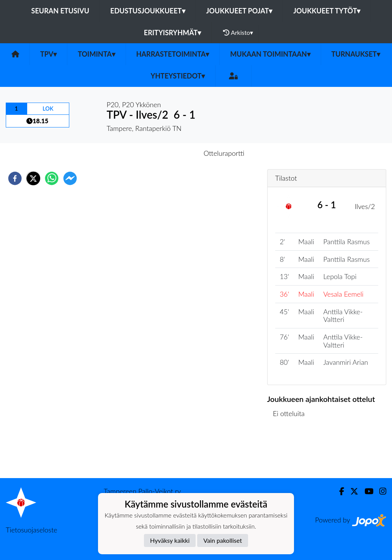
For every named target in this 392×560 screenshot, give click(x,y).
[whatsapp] (52, 178)
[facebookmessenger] (70, 178)
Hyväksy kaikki (170, 540)
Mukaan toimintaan (270, 54)
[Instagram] (380, 491)
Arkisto (238, 33)
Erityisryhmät (172, 33)
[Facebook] (339, 491)
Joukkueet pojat (239, 11)
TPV (48, 54)
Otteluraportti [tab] (224, 153)
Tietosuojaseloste (31, 530)
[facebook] (15, 178)
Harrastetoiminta (173, 54)
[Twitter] (351, 491)
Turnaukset (356, 54)
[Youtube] (366, 491)
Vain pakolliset (223, 540)
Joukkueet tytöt (327, 11)
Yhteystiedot (178, 76)
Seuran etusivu (60, 11)
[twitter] (33, 178)
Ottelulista (292, 452)
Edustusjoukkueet (148, 11)
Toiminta (96, 54)
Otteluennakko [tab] (170, 153)
